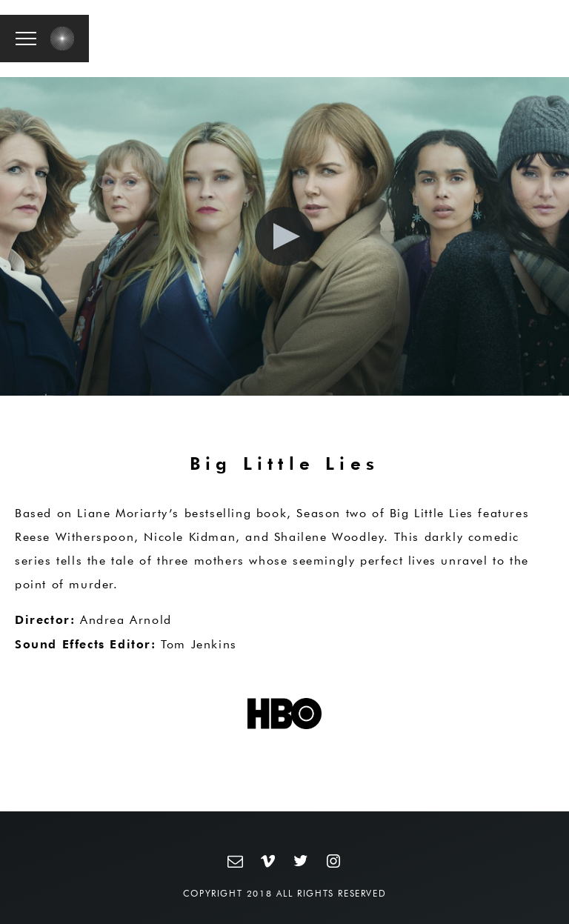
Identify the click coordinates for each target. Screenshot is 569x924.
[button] (26, 39)
